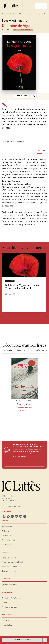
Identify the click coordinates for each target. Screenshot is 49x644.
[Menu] (41, 6)
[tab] (9, 142)
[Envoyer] (42, 463)
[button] (23, 30)
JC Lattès (13, 14)
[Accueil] (12, 6)
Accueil (4, 14)
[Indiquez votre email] (21, 463)
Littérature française (26, 14)
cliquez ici (26, 456)
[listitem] (4, 516)
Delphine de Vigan (17, 26)
